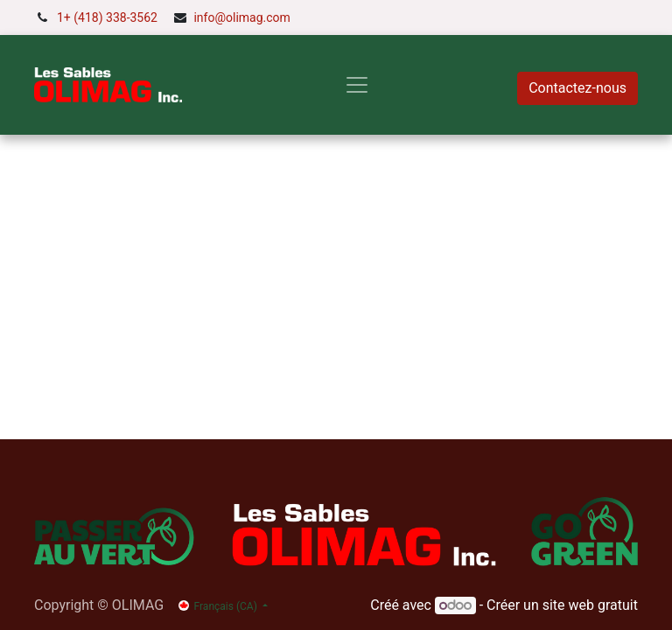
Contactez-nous (577, 88)
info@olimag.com (241, 17)
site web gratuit (590, 605)
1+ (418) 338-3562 (107, 17)
